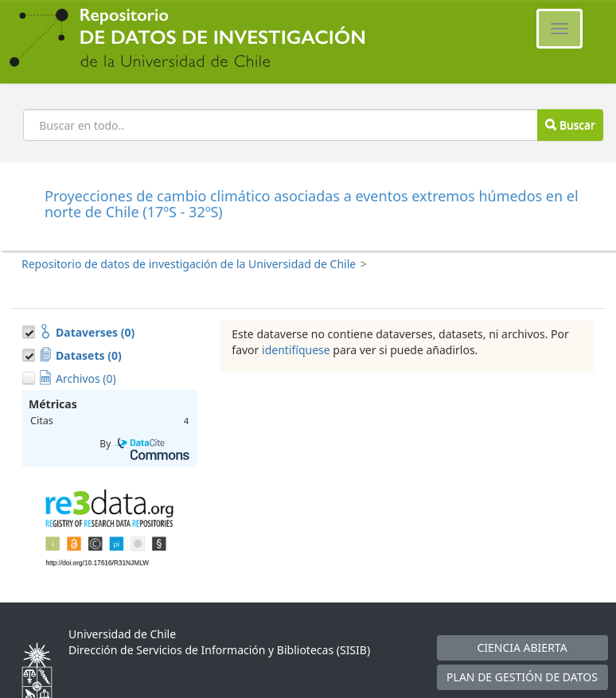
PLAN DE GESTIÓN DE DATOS (522, 677)
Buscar (570, 125)
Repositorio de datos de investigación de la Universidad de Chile (189, 264)
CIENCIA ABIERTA (522, 647)
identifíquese (296, 350)
